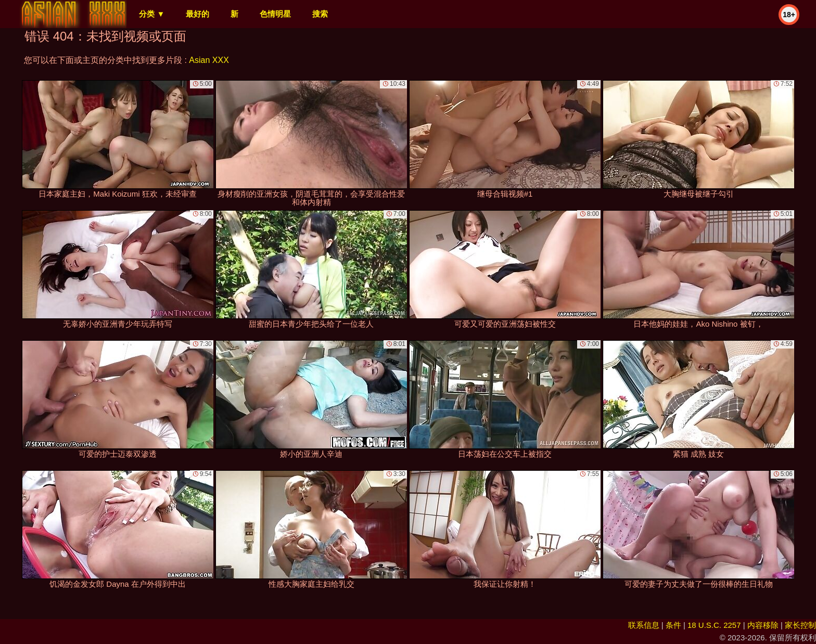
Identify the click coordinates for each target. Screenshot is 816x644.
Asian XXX (209, 60)
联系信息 (644, 625)
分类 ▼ (152, 14)
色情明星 (275, 14)
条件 (673, 625)
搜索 (320, 14)
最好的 (197, 14)
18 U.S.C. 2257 (714, 625)
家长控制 (800, 625)
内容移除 (763, 625)
